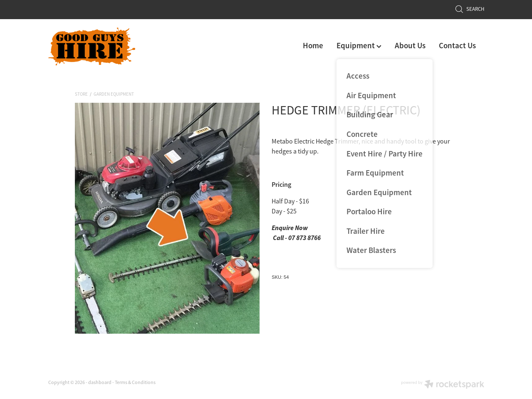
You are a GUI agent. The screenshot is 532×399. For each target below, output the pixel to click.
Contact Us (457, 46)
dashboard (100, 382)
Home (313, 46)
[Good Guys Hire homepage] (92, 46)
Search (470, 9)
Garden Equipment (114, 94)
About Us (410, 46)
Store (81, 94)
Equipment (359, 46)
